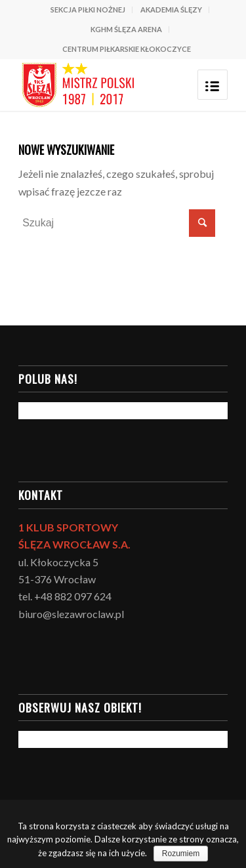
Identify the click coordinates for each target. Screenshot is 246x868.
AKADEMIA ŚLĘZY (171, 10)
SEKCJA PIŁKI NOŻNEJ (88, 10)
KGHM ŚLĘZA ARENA (126, 29)
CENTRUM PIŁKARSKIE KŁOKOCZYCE (127, 49)
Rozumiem (181, 854)
